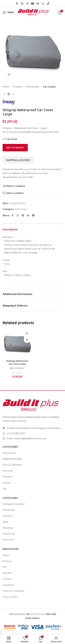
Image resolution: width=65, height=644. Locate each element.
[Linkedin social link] (38, 3)
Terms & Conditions (13, 591)
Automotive (33, 87)
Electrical (8, 471)
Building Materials (12, 459)
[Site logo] (33, 12)
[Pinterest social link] (23, 215)
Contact (7, 579)
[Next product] (13, 94)
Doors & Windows (12, 465)
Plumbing (8, 528)
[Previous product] (5, 94)
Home (6, 87)
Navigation (10, 549)
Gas (5, 488)
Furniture (8, 476)
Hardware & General (14, 504)
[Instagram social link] (27, 3)
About (6, 555)
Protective (8, 540)
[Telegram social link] (33, 215)
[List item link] (32, 438)
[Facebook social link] (17, 3)
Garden (7, 483)
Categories (10, 447)
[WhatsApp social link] (43, 3)
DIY (5, 567)
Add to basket (15, 148)
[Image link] (31, 405)
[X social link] (22, 3)
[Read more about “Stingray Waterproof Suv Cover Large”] (27, 340)
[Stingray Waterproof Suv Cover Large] (17, 344)
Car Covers (49, 87)
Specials (7, 573)
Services (7, 561)
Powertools (9, 534)
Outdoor (7, 516)
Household (8, 510)
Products (18, 87)
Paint (5, 522)
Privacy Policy (10, 597)
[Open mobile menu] (8, 12)
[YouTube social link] (33, 3)
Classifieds (8, 585)
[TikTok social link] (48, 3)
